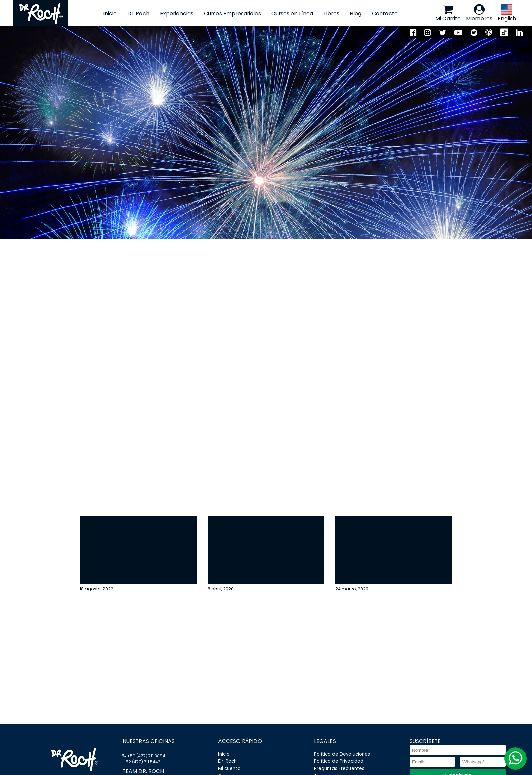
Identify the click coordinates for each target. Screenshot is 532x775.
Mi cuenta (229, 769)
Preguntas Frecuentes (339, 769)
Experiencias (176, 13)
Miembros (479, 13)
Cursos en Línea (292, 13)
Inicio (110, 13)
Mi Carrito (448, 13)
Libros (331, 13)
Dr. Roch (138, 13)
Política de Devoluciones (342, 754)
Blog (356, 13)
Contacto (385, 13)
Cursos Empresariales (232, 13)
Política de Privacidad (339, 761)
